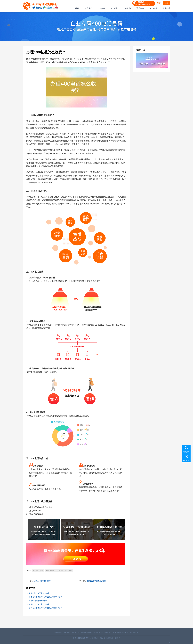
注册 (167, 3)
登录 (159, 3)
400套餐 (127, 8)
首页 (77, 8)
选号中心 (88, 8)
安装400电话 (51, 571)
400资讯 (153, 8)
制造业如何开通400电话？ (39, 601)
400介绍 (102, 8)
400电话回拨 (38, 571)
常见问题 (166, 8)
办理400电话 (37, 115)
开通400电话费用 (65, 571)
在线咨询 (186, 452)
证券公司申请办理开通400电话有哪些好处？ (46, 608)
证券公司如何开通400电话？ (40, 604)
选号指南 (140, 8)
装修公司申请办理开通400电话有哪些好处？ (46, 597)
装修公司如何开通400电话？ (40, 593)
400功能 (114, 8)
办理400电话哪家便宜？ (42, 581)
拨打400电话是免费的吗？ (96, 581)
